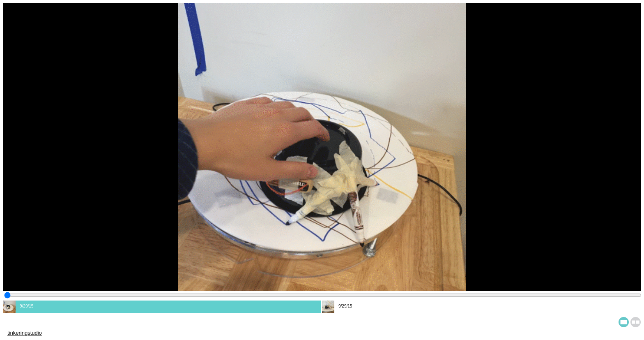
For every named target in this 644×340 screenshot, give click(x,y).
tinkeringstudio (25, 333)
